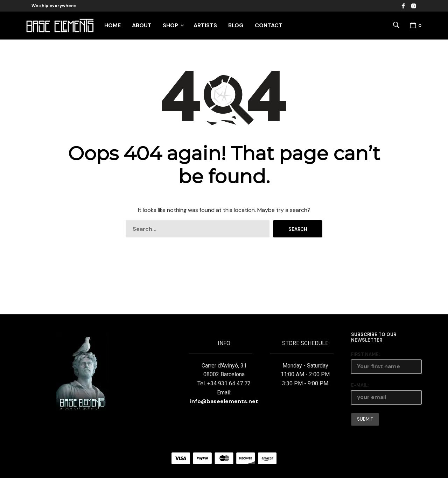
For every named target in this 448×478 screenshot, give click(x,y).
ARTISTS (205, 25)
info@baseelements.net (224, 401)
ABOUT (142, 25)
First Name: (365, 354)
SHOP (170, 25)
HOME (113, 25)
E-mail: (360, 385)
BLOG (236, 25)
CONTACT (269, 25)
